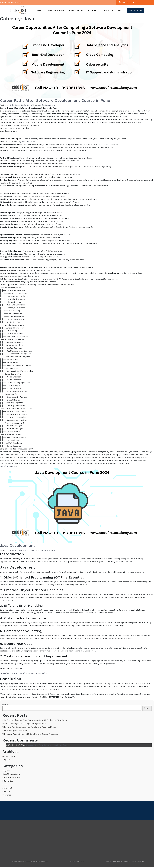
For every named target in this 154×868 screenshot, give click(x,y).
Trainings (7, 795)
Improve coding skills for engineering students (24, 724)
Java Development (18, 546)
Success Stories (76, 10)
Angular (6, 770)
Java (5, 784)
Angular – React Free (27, 142)
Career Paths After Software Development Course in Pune (55, 100)
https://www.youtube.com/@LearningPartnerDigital (24, 673)
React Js (6, 791)
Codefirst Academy (46, 105)
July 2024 (7, 760)
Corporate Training (56, 10)
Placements (93, 10)
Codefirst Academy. (9, 466)
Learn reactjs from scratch (15, 731)
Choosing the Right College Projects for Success (48, 745)
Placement (118, 861)
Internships (8, 781)
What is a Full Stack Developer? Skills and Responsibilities (29, 727)
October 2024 (9, 756)
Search (6, 704)
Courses (37, 10)
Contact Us (108, 10)
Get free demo (136, 10)
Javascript (7, 788)
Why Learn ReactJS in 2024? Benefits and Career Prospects (30, 734)
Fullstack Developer (12, 777)
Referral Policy (138, 861)
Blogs (120, 10)
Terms (108, 861)
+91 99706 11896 (128, 2)
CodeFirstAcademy (11, 774)
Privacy (127, 861)
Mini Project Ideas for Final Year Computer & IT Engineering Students (35, 720)
